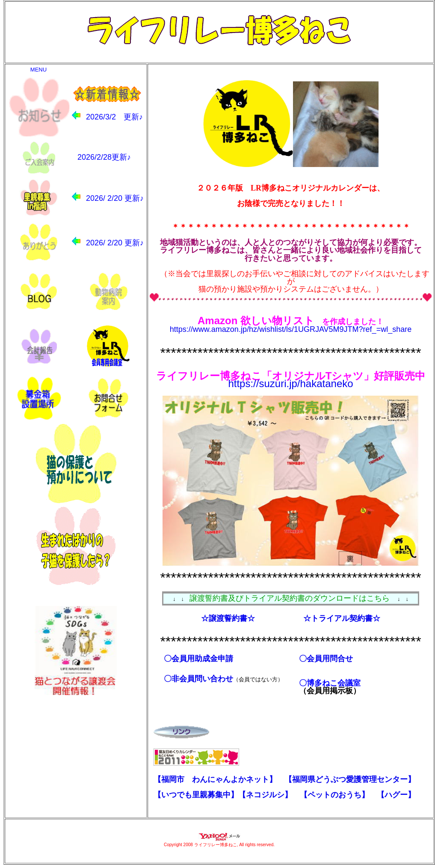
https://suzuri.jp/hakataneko (290, 383)
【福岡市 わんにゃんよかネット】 (215, 779)
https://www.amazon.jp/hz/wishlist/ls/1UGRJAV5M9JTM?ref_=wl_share (291, 329)
